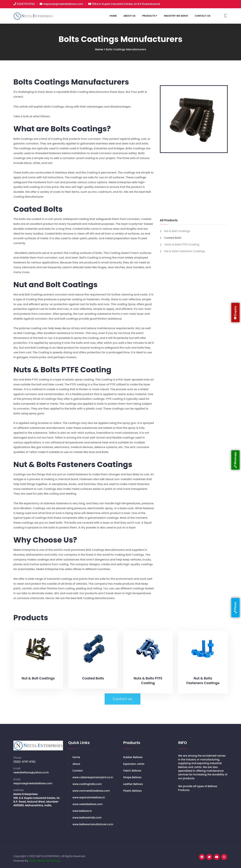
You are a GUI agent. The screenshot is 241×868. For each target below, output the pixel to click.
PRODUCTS (150, 16)
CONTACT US (202, 16)
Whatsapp (235, 460)
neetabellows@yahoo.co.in (32, 771)
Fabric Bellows (132, 769)
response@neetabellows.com (63, 4)
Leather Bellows (133, 782)
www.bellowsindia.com (87, 816)
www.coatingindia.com (87, 782)
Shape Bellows (132, 776)
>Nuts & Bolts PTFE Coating (182, 245)
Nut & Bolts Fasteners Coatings (185, 252)
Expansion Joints (134, 762)
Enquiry (235, 313)
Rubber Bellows (133, 756)
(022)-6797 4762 (25, 760)
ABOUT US (129, 16)
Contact (78, 769)
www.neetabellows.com (88, 802)
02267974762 (26, 4)
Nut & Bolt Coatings (177, 231)
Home (99, 50)
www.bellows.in (82, 809)
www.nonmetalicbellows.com (91, 789)
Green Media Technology (45, 859)
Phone (235, 608)
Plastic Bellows (133, 789)
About (76, 762)
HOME (113, 16)
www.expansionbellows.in (89, 796)
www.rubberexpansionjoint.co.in (93, 776)
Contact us (123, 699)
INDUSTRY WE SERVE (176, 16)
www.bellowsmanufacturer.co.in (93, 823)
